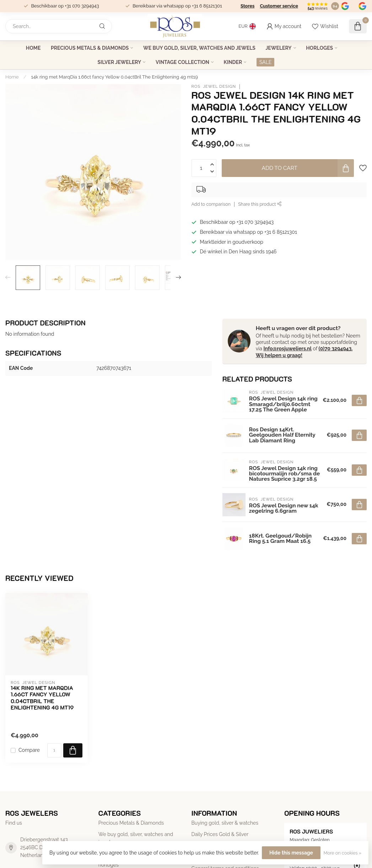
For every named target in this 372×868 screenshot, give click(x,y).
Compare (29, 750)
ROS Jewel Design (214, 87)
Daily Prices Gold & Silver (220, 834)
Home (33, 48)
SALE (265, 62)
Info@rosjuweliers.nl (287, 349)
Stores (247, 6)
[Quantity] (54, 750)
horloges (319, 48)
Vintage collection (182, 62)
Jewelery (278, 48)
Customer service (279, 6)
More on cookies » (343, 853)
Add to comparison (211, 204)
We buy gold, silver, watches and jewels (199, 48)
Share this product (260, 204)
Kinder (233, 62)
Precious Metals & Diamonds (90, 48)
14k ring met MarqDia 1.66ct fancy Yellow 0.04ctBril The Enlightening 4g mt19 (115, 77)
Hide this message (291, 853)
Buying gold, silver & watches (225, 823)
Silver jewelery (120, 62)
